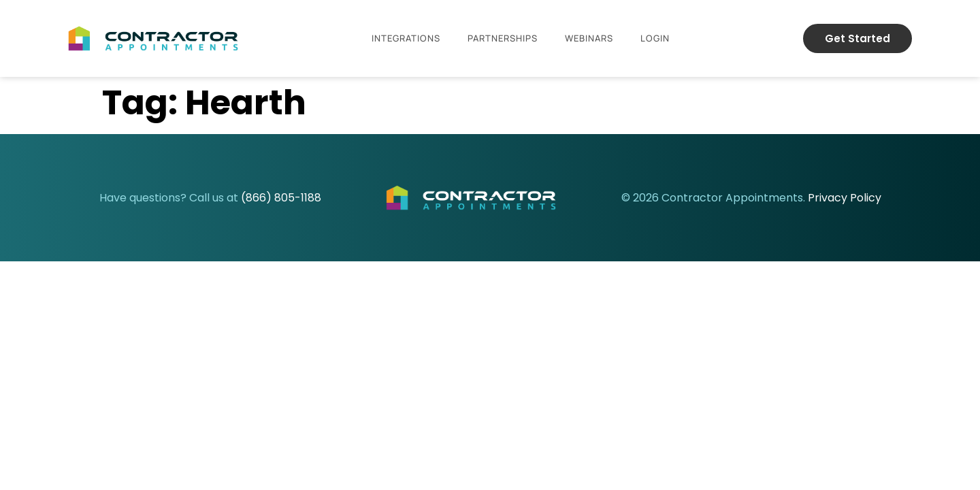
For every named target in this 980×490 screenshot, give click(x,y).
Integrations (406, 38)
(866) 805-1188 (281, 198)
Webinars (589, 38)
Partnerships (503, 38)
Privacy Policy (845, 198)
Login (655, 38)
